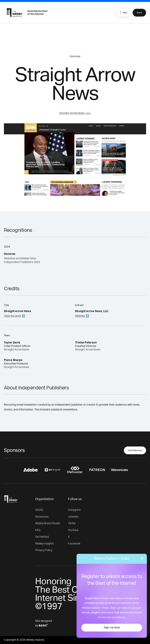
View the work (12, 316)
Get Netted (42, 537)
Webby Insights (45, 544)
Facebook (74, 544)
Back (123, 12)
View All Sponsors (135, 450)
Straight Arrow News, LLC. (75, 113)
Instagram (74, 510)
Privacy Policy (44, 550)
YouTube (73, 530)
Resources (42, 517)
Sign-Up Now (112, 628)
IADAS (39, 510)
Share (139, 13)
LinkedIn (73, 517)
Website (80, 316)
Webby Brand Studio (48, 523)
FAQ (38, 530)
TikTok (72, 523)
